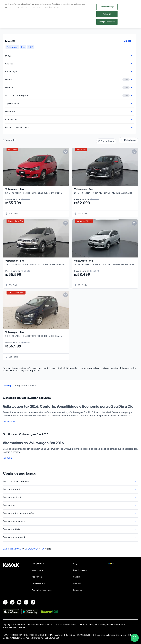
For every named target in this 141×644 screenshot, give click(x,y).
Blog (75, 563)
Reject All (107, 14)
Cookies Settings (107, 7)
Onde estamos (38, 583)
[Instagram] (12, 602)
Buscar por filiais (70, 529)
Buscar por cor (70, 506)
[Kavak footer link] (11, 577)
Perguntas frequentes (26, 386)
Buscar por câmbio (70, 498)
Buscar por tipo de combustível (70, 514)
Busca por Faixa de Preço (70, 482)
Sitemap (22, 627)
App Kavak (37, 577)
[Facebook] (5, 602)
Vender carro (38, 570)
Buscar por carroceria (70, 521)
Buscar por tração (70, 490)
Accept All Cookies (107, 22)
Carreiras (77, 577)
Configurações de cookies (112, 625)
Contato (77, 583)
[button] (12, 47)
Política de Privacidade (66, 625)
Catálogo (8, 386)
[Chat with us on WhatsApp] (135, 638)
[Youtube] (19, 602)
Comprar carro (38, 563)
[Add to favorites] (66, 152)
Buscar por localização (70, 537)
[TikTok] (33, 602)
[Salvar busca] (106, 141)
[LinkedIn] (26, 602)
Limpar (127, 41)
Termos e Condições (88, 625)
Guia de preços (80, 570)
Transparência (9, 627)
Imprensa (77, 590)
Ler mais (9, 422)
